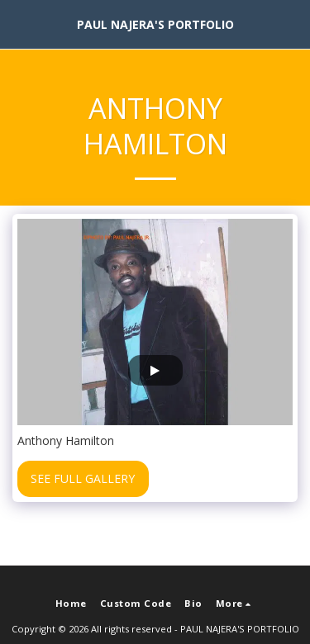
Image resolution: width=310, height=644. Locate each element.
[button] (18, 24)
